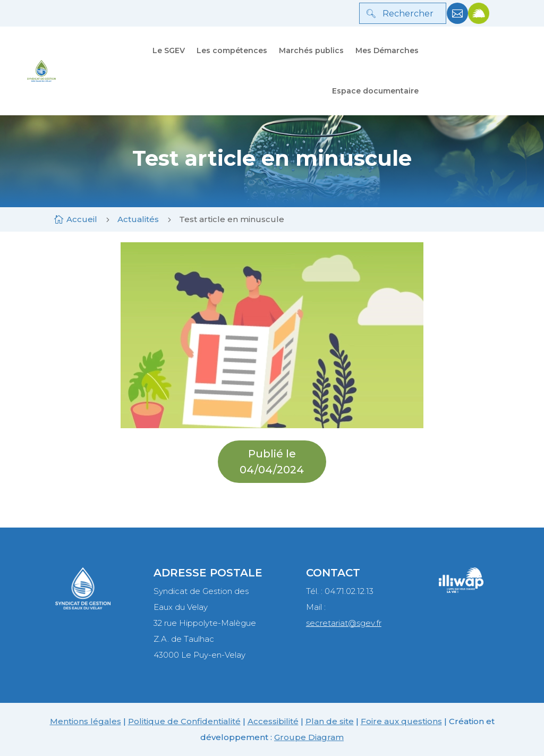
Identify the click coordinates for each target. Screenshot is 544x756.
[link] (457, 21)
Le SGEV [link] (169, 50)
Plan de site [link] (330, 721)
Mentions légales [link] (86, 721)
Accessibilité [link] (273, 721)
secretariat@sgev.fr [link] (344, 623)
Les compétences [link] (232, 50)
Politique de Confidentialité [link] (184, 721)
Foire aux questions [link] (401, 721)
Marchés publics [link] (311, 50)
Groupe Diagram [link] (309, 737)
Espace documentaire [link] (375, 91)
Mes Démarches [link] (387, 50)
